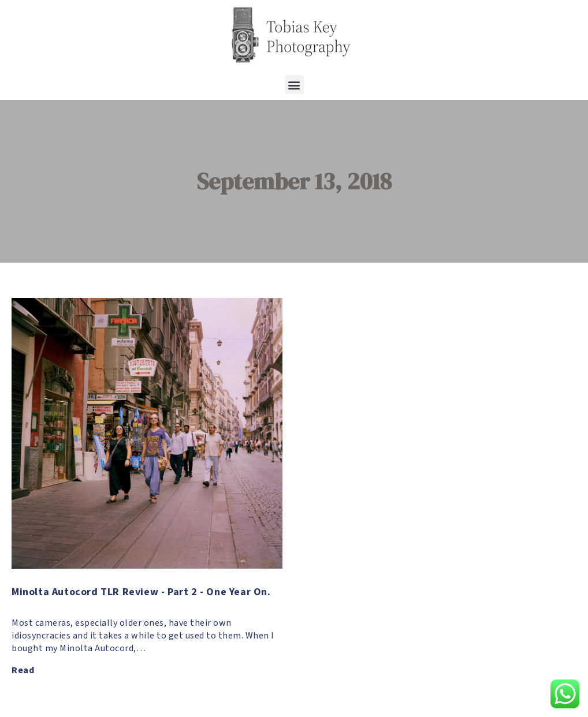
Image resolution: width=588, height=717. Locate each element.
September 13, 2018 (294, 181)
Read (23, 670)
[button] (294, 85)
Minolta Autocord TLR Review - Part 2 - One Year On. (141, 592)
